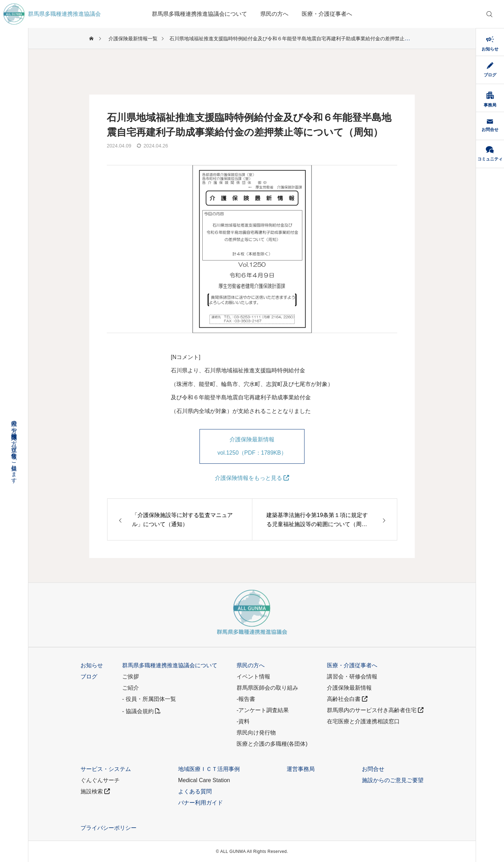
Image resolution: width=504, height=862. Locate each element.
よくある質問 (195, 791)
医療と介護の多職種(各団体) (272, 744)
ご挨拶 (131, 677)
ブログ (89, 677)
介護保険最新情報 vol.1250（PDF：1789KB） (252, 446)
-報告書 (246, 699)
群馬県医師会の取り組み (267, 688)
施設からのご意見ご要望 (393, 780)
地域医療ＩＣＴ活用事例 (209, 769)
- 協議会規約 (141, 711)
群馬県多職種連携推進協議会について (199, 14)
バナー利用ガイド (201, 803)
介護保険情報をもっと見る (252, 478)
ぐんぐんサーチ (100, 780)
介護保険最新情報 (349, 688)
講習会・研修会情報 (352, 677)
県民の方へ (274, 14)
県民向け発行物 (256, 733)
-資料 (243, 721)
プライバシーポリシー (108, 828)
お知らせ (92, 665)
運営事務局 (301, 769)
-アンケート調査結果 (263, 710)
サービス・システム (106, 769)
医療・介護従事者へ (327, 14)
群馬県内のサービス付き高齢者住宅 (375, 710)
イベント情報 (253, 677)
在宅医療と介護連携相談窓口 (363, 721)
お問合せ (373, 769)
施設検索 (95, 791)
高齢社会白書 (347, 699)
